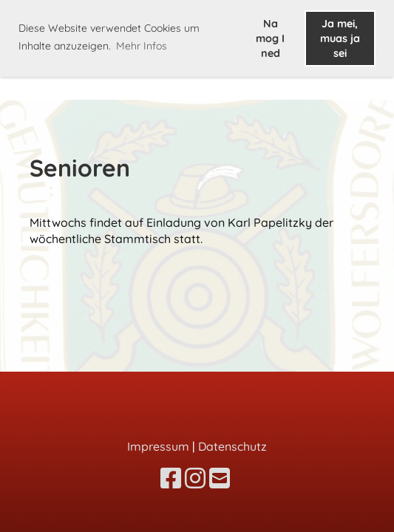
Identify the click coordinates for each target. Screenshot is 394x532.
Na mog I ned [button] (270, 38)
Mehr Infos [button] (142, 46)
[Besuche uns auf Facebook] (171, 478)
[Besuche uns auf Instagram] (195, 478)
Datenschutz (232, 446)
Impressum (158, 446)
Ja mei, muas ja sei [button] (340, 38)
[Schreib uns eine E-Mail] (220, 478)
